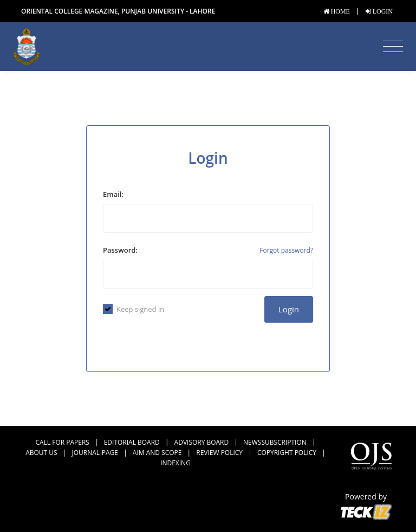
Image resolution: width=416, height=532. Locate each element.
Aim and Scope (157, 453)
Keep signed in (134, 309)
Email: (113, 194)
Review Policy (219, 453)
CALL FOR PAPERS (62, 442)
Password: (120, 250)
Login (289, 309)
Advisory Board (202, 442)
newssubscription (275, 442)
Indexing (175, 463)
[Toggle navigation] (393, 47)
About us (41, 453)
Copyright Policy (287, 453)
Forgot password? (286, 250)
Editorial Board (132, 442)
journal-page (95, 453)
